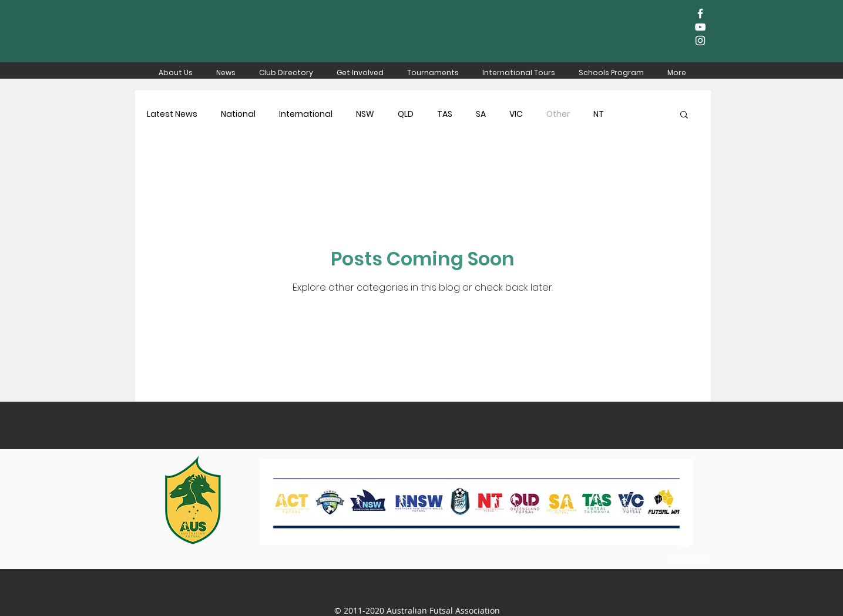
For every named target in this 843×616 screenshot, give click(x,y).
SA (481, 114)
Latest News (172, 114)
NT (599, 114)
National (238, 114)
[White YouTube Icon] (700, 27)
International (306, 114)
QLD (406, 114)
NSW (365, 114)
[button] (684, 115)
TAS (445, 114)
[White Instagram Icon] (700, 41)
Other (558, 114)
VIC (516, 114)
